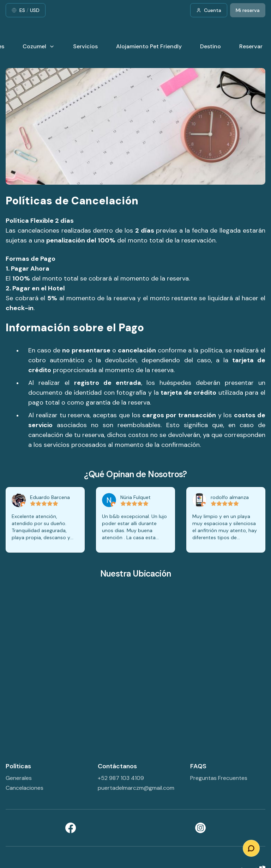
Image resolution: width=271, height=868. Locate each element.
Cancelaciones (25, 788)
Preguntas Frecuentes (219, 778)
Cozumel (39, 46)
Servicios (85, 46)
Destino (210, 46)
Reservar (251, 46)
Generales (19, 778)
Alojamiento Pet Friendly (149, 46)
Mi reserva (248, 10)
